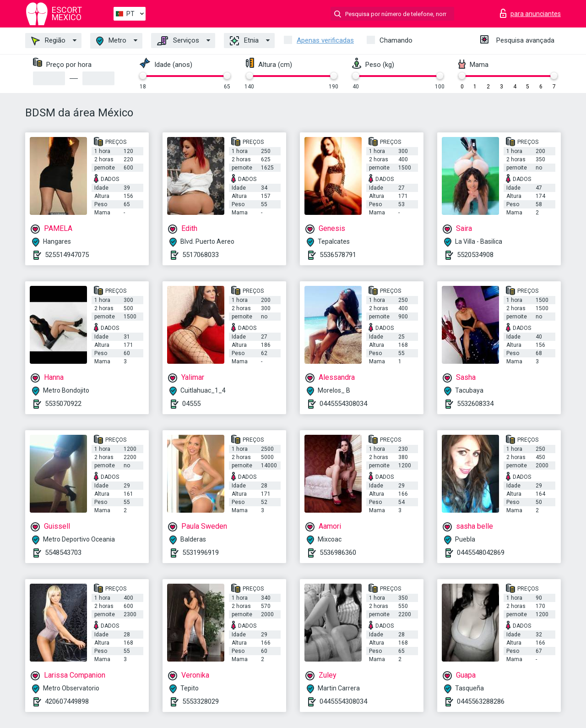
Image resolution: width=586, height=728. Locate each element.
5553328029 (201, 701)
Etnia (244, 41)
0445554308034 (343, 404)
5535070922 (63, 404)
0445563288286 (481, 701)
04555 (191, 404)
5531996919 (201, 553)
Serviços (178, 41)
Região (48, 41)
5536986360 (338, 553)
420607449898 (67, 701)
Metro (111, 41)
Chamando (396, 40)
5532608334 (475, 404)
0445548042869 (481, 553)
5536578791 (338, 255)
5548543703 (63, 553)
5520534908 (475, 255)
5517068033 (201, 255)
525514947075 (67, 255)
